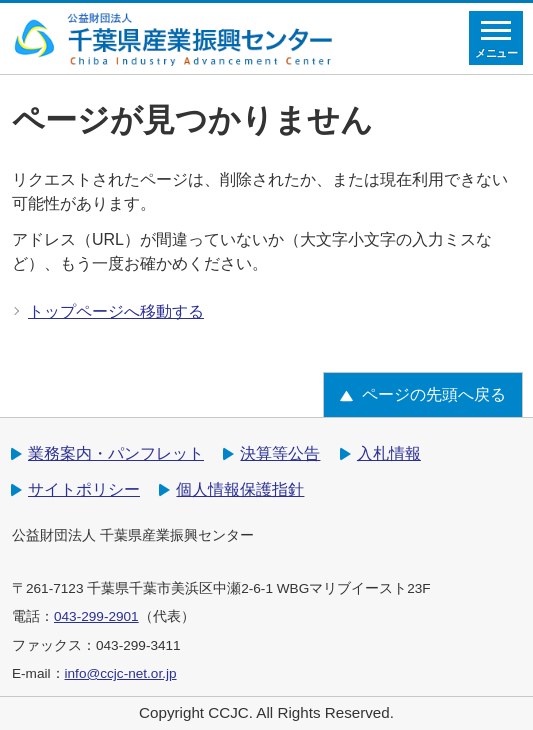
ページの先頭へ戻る (434, 394)
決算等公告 (280, 453)
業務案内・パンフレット (116, 453)
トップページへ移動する (116, 311)
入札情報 (389, 453)
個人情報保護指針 (240, 489)
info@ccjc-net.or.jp (121, 673)
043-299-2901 (96, 616)
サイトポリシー (84, 489)
